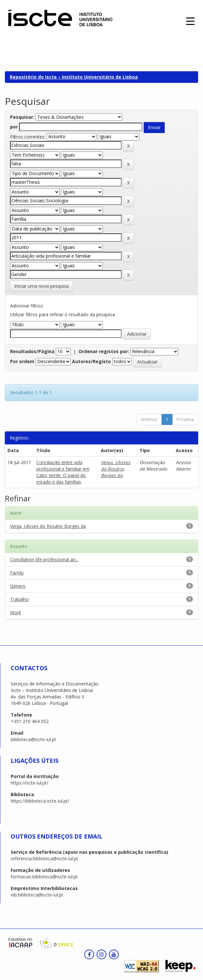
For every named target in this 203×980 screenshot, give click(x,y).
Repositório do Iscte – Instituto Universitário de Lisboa (74, 77)
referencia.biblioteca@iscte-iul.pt (44, 858)
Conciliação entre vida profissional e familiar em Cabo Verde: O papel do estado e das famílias (63, 472)
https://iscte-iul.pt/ (30, 783)
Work (16, 612)
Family (17, 573)
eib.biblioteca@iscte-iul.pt (37, 895)
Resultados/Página (32, 351)
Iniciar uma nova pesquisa (42, 286)
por (14, 127)
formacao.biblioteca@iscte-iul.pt (44, 877)
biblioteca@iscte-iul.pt (33, 739)
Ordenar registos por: (104, 351)
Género (18, 586)
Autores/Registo (91, 361)
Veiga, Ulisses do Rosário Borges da (116, 469)
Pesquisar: (22, 117)
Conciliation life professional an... (44, 559)
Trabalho (19, 599)
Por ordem (22, 361)
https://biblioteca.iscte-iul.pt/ (40, 801)
